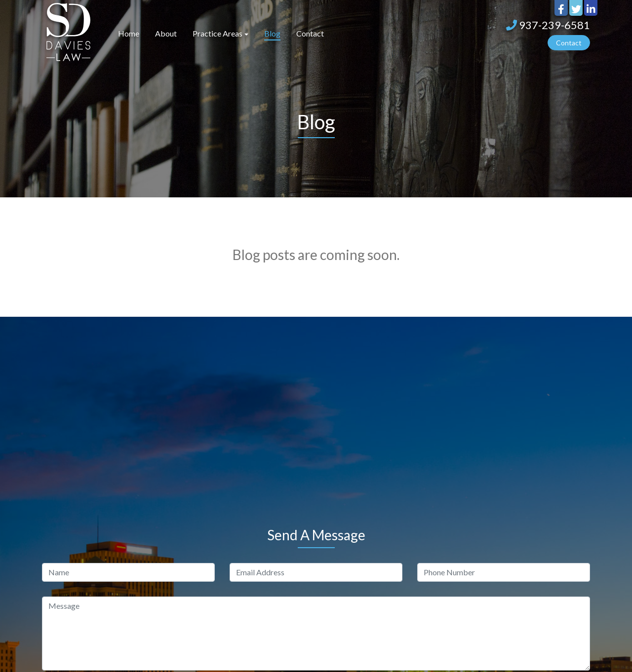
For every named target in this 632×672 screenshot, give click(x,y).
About (166, 33)
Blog (272, 33)
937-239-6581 (548, 25)
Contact (310, 33)
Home (129, 33)
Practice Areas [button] (217, 33)
